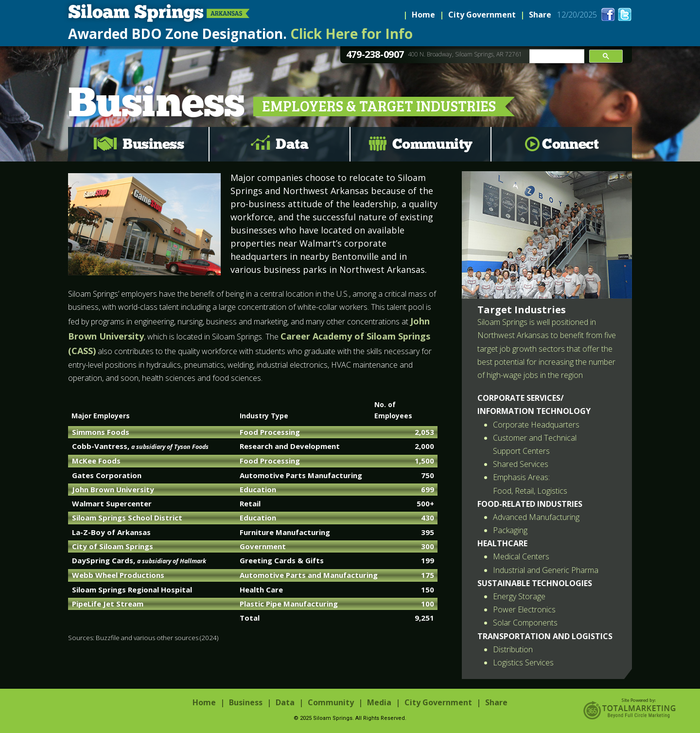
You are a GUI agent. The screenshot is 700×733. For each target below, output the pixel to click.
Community (432, 144)
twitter (625, 14)
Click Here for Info (351, 34)
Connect (570, 144)
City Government (482, 15)
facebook (608, 14)
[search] (556, 56)
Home (423, 15)
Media (379, 702)
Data (292, 144)
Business (153, 144)
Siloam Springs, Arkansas (157, 14)
